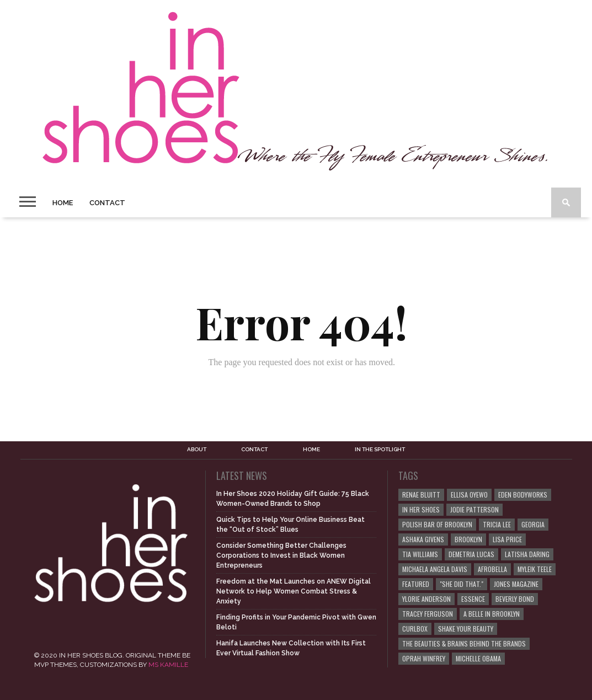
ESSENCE (473, 599)
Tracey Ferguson (428, 614)
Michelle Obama (478, 658)
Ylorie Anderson (426, 599)
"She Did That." (462, 584)
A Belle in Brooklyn (492, 614)
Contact (107, 203)
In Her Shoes (421, 509)
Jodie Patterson (474, 509)
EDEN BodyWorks (523, 495)
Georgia (533, 524)
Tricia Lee (497, 524)
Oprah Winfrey (424, 658)
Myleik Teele (535, 569)
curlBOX (415, 629)
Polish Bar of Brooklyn (437, 524)
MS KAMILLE (168, 665)
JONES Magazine (516, 584)
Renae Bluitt (421, 495)
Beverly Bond (515, 599)
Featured (416, 584)
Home (63, 203)
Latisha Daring (527, 554)
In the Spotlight (380, 450)
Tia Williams (420, 554)
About (197, 450)
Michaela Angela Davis (435, 569)
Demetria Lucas (471, 554)
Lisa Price (507, 539)
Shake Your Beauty (466, 629)
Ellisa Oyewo (469, 495)
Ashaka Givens (423, 539)
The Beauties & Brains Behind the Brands (464, 643)
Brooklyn (468, 539)
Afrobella (492, 569)
